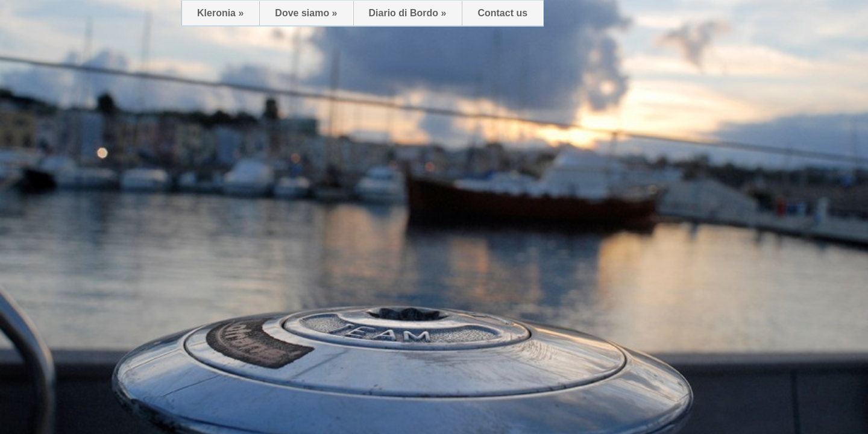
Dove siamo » (306, 13)
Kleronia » (220, 13)
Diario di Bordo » (408, 13)
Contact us (502, 13)
